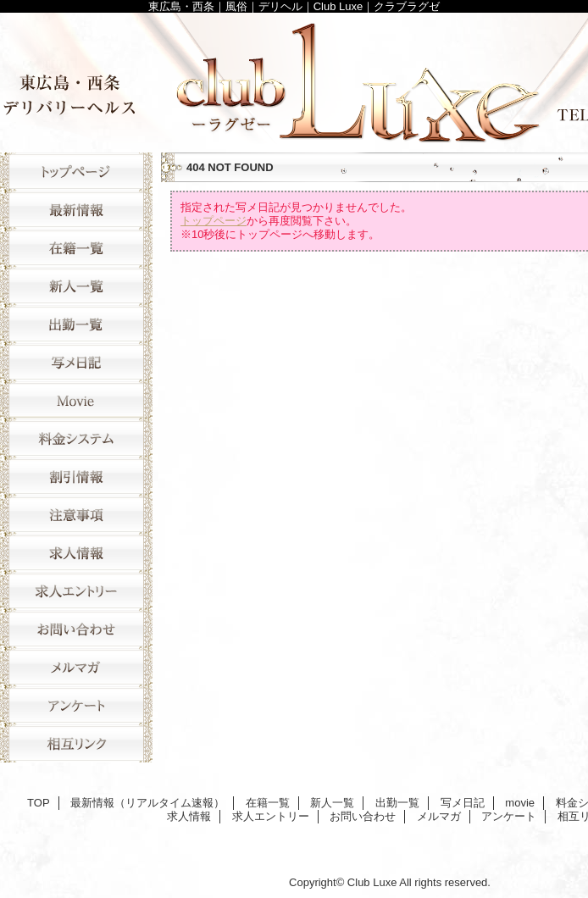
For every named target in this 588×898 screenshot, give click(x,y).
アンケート (76, 705)
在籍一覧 (76, 248)
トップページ (214, 221)
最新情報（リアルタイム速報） (76, 210)
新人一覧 (76, 286)
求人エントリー (76, 591)
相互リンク (76, 743)
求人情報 (76, 553)
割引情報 (76, 477)
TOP (76, 172)
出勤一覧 (76, 324)
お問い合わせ (76, 629)
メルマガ (76, 667)
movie (76, 400)
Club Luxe (372, 882)
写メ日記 (76, 362)
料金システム (76, 438)
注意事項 (76, 515)
